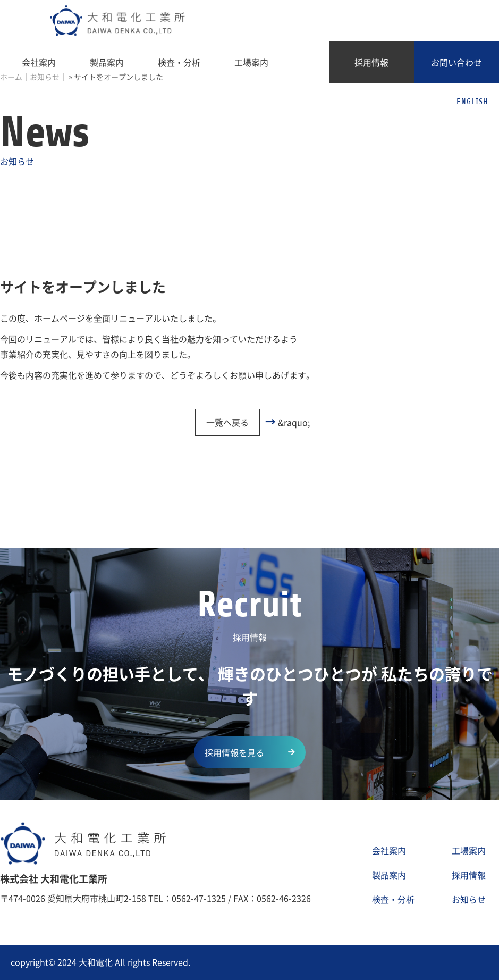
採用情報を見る (234, 752)
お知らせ (469, 899)
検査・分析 (179, 62)
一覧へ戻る (227, 422)
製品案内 (107, 62)
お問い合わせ (456, 62)
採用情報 (371, 62)
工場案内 (251, 62)
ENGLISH (472, 102)
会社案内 (39, 62)
